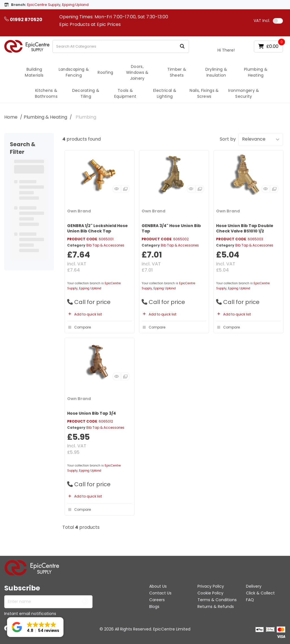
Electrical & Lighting (165, 93)
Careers (157, 600)
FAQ (250, 600)
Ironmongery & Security (244, 93)
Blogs (154, 607)
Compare (79, 327)
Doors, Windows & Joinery (137, 72)
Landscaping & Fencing (74, 72)
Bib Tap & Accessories (105, 245)
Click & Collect (260, 593)
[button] (35, 627)
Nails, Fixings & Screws (204, 93)
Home (11, 117)
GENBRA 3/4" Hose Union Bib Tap (171, 228)
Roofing (105, 72)
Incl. (262, 21)
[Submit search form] (182, 46)
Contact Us (160, 593)
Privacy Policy (211, 586)
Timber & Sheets (177, 72)
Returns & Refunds (216, 607)
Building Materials (34, 72)
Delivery (254, 586)
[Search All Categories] (121, 46)
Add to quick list (84, 314)
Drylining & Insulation (216, 72)
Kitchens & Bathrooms (46, 93)
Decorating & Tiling (86, 93)
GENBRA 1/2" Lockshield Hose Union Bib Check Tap (97, 228)
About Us (158, 586)
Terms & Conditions (217, 600)
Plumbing (86, 117)
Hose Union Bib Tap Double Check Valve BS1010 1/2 (245, 228)
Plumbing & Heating (256, 72)
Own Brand (79, 211)
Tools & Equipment (125, 93)
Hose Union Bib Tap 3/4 (92, 413)
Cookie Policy (210, 593)
